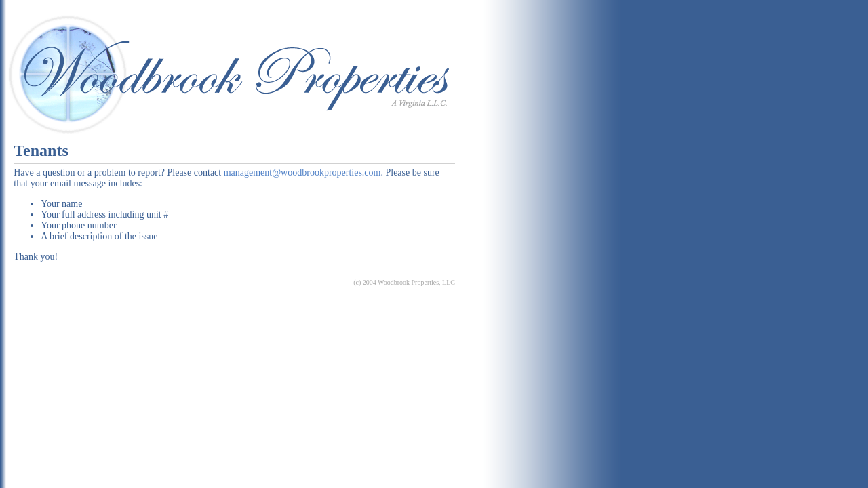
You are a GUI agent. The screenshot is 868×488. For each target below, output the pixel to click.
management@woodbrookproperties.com (302, 172)
